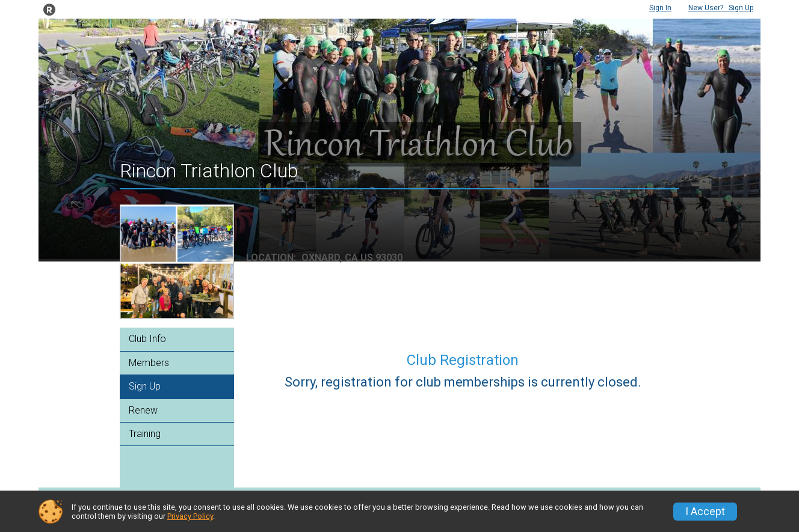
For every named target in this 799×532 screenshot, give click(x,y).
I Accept (705, 512)
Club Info (147, 339)
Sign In (660, 8)
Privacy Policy (190, 516)
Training (145, 434)
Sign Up (721, 8)
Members (149, 363)
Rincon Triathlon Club (209, 171)
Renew (143, 410)
